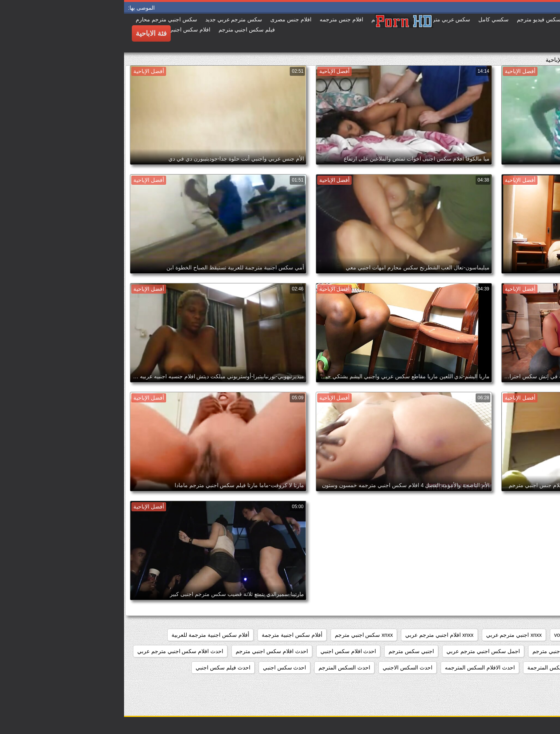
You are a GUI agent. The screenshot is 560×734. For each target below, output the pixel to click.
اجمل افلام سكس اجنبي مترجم (444, 651)
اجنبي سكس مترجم (287, 651)
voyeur (438, 635)
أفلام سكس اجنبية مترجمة (168, 635)
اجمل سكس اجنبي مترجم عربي (359, 651)
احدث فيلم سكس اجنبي (99, 668)
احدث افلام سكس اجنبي (224, 651)
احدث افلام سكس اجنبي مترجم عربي (56, 651)
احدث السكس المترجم (220, 668)
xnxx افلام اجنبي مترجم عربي (315, 635)
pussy (499, 635)
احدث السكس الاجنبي (283, 668)
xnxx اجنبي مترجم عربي (390, 635)
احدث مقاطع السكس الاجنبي (518, 684)
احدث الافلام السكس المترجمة (438, 668)
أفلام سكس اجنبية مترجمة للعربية (86, 635)
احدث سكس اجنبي (161, 668)
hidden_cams (535, 635)
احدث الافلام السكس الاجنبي (518, 668)
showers (469, 635)
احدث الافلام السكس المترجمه (356, 668)
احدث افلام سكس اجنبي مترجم (148, 651)
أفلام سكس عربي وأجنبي (521, 651)
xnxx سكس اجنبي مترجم (240, 635)
